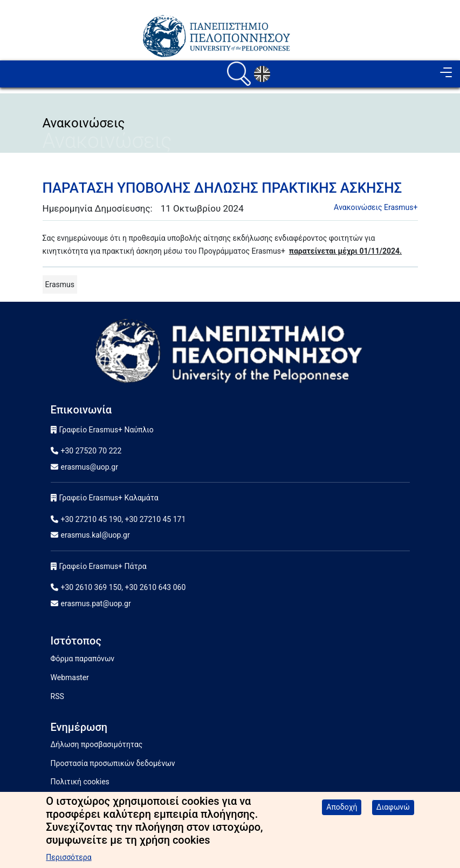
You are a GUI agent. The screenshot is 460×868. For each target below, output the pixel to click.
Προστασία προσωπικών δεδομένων (113, 763)
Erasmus (60, 284)
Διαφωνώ (393, 812)
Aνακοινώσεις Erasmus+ (376, 207)
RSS (57, 696)
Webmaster (70, 677)
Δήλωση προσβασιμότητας (97, 744)
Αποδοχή (342, 812)
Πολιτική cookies (80, 782)
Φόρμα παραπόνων (83, 659)
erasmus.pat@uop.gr (96, 603)
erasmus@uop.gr (90, 467)
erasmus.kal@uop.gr (95, 535)
